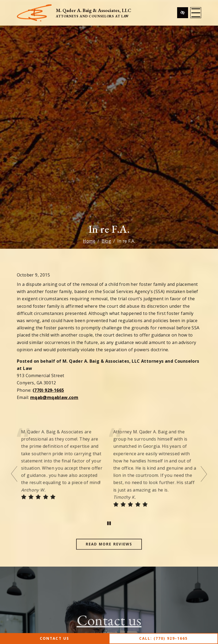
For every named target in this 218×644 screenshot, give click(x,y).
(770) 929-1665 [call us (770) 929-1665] (48, 390)
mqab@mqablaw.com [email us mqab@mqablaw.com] (54, 397)
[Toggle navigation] (196, 13)
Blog (106, 241)
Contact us (109, 628)
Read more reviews (109, 552)
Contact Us (54, 638)
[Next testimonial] (203, 482)
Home (89, 241)
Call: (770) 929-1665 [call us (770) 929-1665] (164, 638)
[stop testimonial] (109, 531)
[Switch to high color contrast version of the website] (183, 13)
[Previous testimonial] (15, 482)
